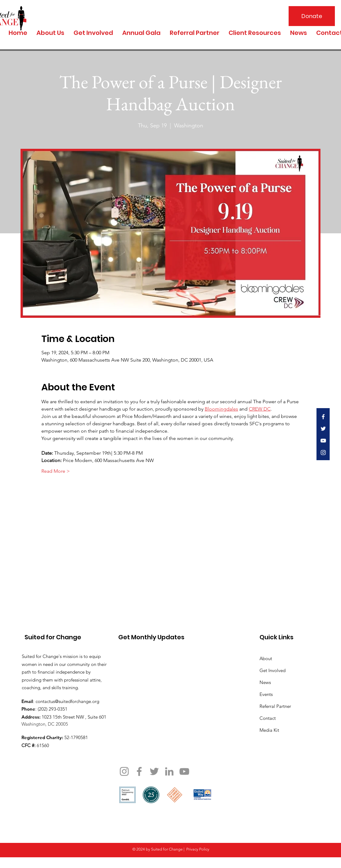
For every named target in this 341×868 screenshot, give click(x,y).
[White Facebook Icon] (323, 417)
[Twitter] (154, 771)
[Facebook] (139, 771)
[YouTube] (184, 771)
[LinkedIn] (169, 771)
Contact (268, 718)
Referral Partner (275, 706)
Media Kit (269, 730)
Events (266, 694)
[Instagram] (124, 771)
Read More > (56, 471)
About (266, 658)
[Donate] (312, 16)
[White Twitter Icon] (323, 429)
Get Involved (273, 670)
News (265, 682)
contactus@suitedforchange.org (67, 701)
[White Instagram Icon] (323, 453)
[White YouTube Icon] (323, 441)
